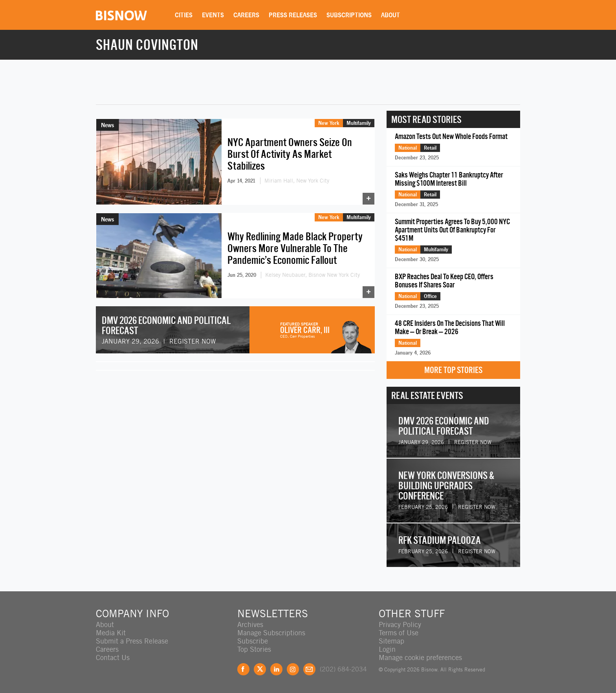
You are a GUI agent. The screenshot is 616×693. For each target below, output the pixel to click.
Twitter (260, 669)
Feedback (309, 669)
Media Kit (111, 633)
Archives (250, 624)
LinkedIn (276, 669)
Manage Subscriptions (271, 633)
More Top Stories (453, 370)
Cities (184, 15)
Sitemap (391, 641)
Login (387, 649)
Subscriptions (349, 15)
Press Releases (293, 15)
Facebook (243, 669)
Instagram (293, 669)
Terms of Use (399, 633)
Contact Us (113, 657)
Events (213, 15)
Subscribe (253, 641)
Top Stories (254, 649)
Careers (246, 15)
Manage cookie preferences (420, 657)
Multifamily (359, 123)
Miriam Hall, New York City (297, 181)
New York (329, 123)
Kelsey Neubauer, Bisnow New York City (313, 275)
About (390, 15)
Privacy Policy (400, 624)
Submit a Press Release (132, 641)
